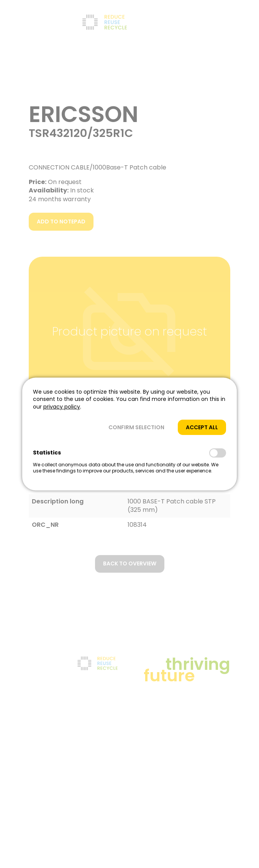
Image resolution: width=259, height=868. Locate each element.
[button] (136, 427)
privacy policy (62, 407)
